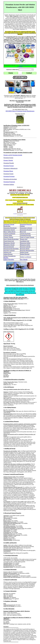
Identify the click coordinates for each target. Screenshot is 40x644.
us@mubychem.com (22, 203)
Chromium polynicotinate (10, 179)
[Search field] (26, 70)
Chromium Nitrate (8, 171)
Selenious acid (7, 252)
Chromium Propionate (9, 182)
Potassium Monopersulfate (27, 251)
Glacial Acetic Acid (9, 241)
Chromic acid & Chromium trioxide (13, 155)
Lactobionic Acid (25, 241)
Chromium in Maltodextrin (10, 168)
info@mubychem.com (22, 197)
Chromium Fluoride (9, 163)
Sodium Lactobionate (26, 257)
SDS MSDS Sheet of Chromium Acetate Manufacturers (20, 111)
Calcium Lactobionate (9, 234)
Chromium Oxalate (8, 174)
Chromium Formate (9, 166)
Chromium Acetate (8, 158)
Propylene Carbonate (9, 251)
